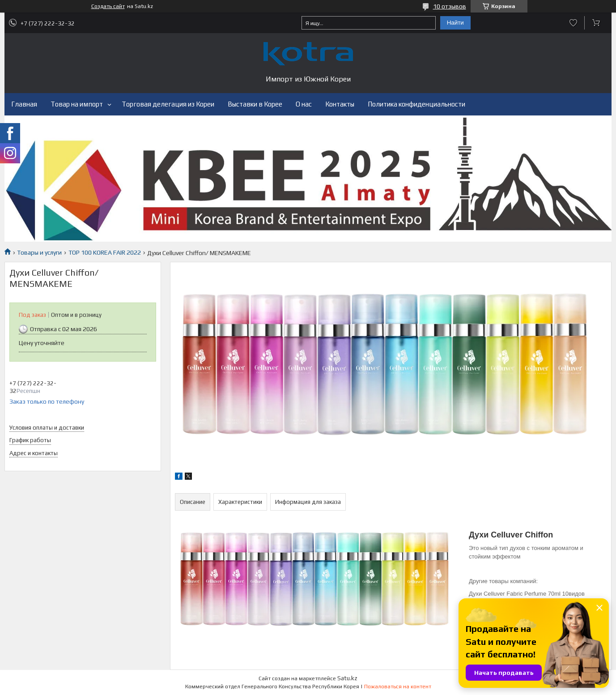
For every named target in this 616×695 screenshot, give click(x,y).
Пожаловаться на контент (398, 686)
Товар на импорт (77, 104)
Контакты (340, 104)
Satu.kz (347, 678)
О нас (304, 104)
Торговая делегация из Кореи (168, 104)
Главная (24, 104)
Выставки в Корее (255, 104)
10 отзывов (450, 6)
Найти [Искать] (455, 23)
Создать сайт (108, 6)
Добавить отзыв (573, 23)
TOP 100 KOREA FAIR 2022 (105, 252)
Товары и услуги (39, 252)
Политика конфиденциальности (416, 104)
